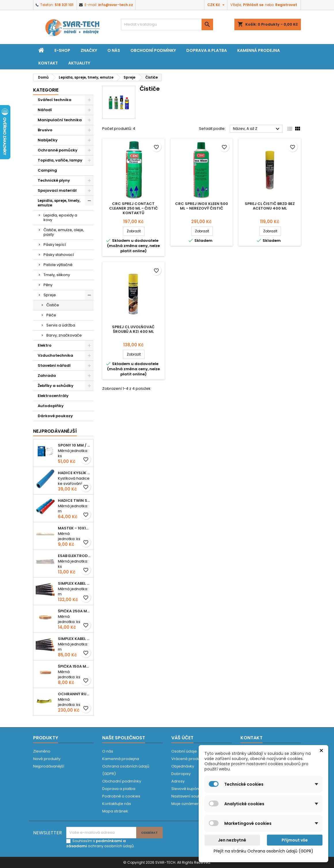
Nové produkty (47, 759)
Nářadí (45, 110)
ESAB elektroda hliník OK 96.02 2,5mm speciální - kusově (74, 556)
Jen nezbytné (232, 840)
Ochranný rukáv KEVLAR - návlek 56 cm (74, 694)
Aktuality (79, 63)
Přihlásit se (253, 5)
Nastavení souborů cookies (197, 796)
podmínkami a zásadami (96, 843)
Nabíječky (48, 140)
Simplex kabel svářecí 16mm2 (74, 639)
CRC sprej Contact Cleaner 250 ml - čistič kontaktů (133, 208)
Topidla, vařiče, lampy (60, 160)
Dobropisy (181, 774)
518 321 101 (64, 5)
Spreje (50, 295)
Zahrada (47, 376)
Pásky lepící (55, 245)
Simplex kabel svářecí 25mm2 (74, 583)
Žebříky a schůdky (56, 386)
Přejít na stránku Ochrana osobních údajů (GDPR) (263, 851)
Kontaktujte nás (117, 804)
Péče (51, 315)
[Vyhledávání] (167, 24)
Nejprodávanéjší (55, 431)
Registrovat (286, 5)
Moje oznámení (186, 804)
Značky (89, 50)
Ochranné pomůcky (58, 150)
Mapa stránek (115, 811)
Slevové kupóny (186, 789)
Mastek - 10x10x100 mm (74, 528)
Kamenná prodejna (259, 50)
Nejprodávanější (49, 766)
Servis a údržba (61, 325)
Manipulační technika (60, 120)
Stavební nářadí (54, 365)
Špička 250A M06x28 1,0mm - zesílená (74, 611)
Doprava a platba (207, 50)
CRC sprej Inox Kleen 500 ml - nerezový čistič (202, 206)
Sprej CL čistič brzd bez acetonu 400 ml (270, 206)
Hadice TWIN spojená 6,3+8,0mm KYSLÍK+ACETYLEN (74, 501)
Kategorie (46, 90)
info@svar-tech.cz (116, 5)
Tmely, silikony (57, 275)
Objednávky (183, 766)
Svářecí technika (55, 100)
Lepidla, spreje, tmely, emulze (59, 203)
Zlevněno (42, 751)
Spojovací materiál (57, 190)
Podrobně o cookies (121, 796)
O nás (114, 50)
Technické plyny (54, 180)
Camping (47, 170)
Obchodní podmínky (153, 50)
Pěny (48, 285)
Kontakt (48, 63)
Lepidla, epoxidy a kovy (60, 218)
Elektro (45, 345)
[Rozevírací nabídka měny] (217, 5)
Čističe (53, 305)
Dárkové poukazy (55, 416)
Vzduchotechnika (55, 355)
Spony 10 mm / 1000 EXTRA (74, 445)
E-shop (62, 50)
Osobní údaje (184, 751)
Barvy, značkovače (64, 335)
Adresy (178, 781)
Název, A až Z (257, 129)
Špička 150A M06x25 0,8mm (74, 666)
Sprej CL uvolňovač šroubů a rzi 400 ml (133, 329)
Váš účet (182, 738)
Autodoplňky (51, 406)
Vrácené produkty (188, 759)
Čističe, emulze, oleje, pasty (64, 232)
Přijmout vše (295, 840)
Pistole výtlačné (58, 265)
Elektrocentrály (53, 396)
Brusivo (45, 130)
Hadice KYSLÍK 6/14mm (74, 473)
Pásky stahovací (59, 255)
